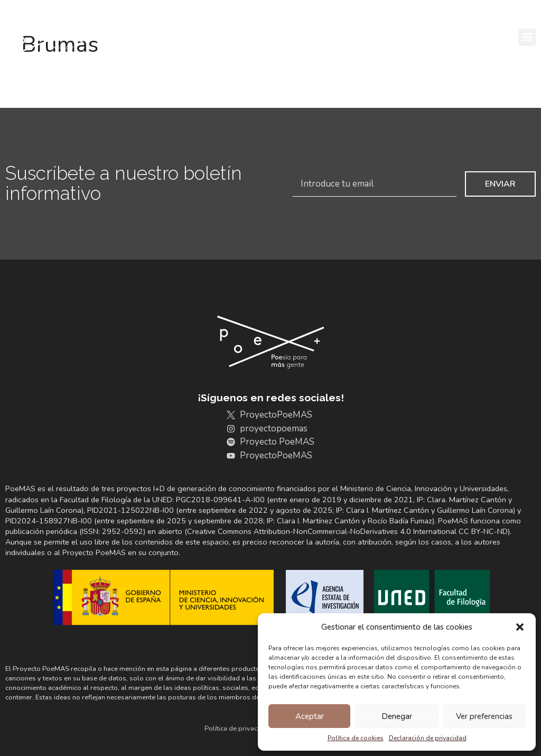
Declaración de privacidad (428, 738)
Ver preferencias (484, 716)
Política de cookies (356, 738)
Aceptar (310, 716)
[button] (520, 627)
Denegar (397, 716)
